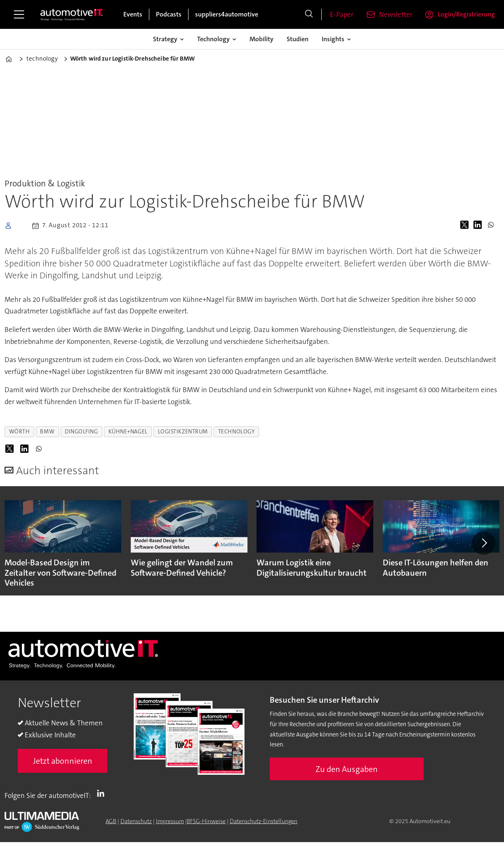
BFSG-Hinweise (206, 821)
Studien (298, 39)
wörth (20, 432)
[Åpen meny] (19, 14)
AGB (111, 821)
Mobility (261, 39)
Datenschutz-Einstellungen (264, 821)
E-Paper (342, 14)
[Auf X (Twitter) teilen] (466, 226)
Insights (333, 39)
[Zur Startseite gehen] (72, 14)
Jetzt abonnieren (63, 761)
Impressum (170, 821)
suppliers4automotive (227, 14)
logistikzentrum (183, 432)
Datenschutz (136, 821)
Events (133, 14)
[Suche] (309, 14)
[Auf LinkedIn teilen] (479, 226)
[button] (483, 543)
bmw (47, 432)
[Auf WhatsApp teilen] (492, 226)
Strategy (165, 39)
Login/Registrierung (466, 14)
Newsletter (396, 14)
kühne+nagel (128, 432)
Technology (213, 39)
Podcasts (169, 14)
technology (236, 432)
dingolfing (81, 432)
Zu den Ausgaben (347, 769)
